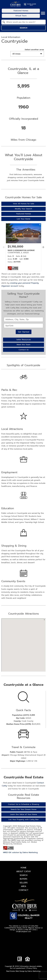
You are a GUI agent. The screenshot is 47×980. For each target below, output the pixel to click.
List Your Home (23, 219)
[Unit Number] (23, 326)
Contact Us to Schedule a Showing (24, 804)
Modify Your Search (23, 209)
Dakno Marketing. (34, 971)
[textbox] (25, 22)
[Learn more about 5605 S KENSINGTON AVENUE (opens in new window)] (23, 247)
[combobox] (23, 22)
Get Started (24, 332)
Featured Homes (24, 214)
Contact (24, 890)
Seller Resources (24, 340)
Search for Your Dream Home (24, 809)
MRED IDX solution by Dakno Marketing (20, 852)
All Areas (16, 54)
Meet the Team (23, 345)
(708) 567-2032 (30, 930)
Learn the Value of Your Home (24, 814)
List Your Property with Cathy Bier (24, 820)
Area (24, 886)
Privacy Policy (32, 968)
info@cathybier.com (23, 932)
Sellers (24, 883)
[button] (43, 250)
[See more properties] (43, 247)
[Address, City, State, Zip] (23, 319)
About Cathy (24, 871)
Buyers (24, 879)
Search (23, 28)
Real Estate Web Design (15, 971)
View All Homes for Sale (23, 204)
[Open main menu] (43, 13)
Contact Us (24, 350)
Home (23, 868)
